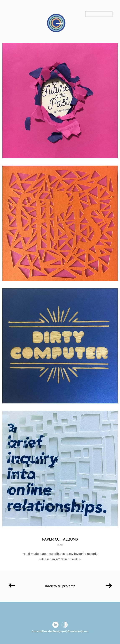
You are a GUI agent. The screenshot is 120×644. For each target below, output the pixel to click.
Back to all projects (60, 586)
